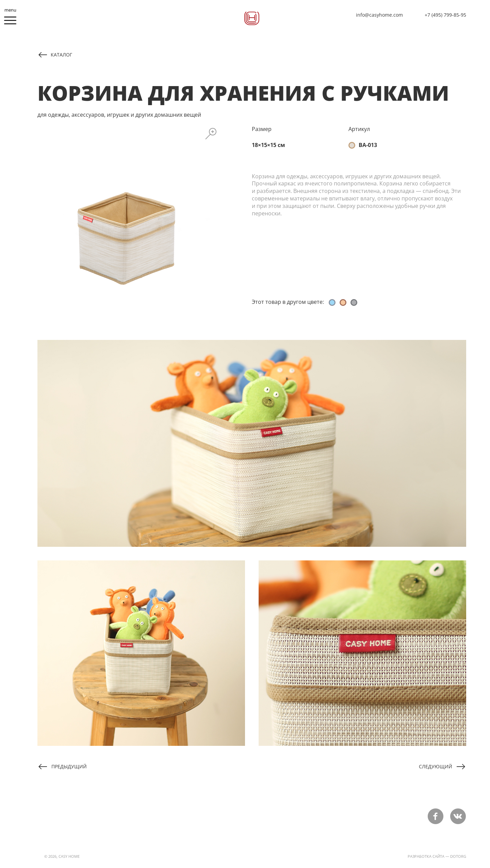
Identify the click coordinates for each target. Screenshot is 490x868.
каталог (61, 55)
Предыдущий (69, 766)
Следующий (436, 766)
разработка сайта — (428, 856)
